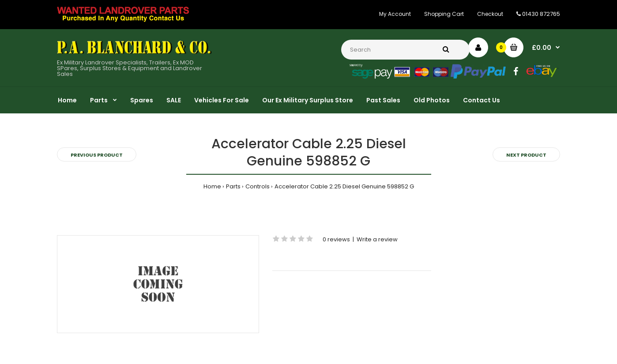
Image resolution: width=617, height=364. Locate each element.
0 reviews (336, 239)
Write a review (377, 239)
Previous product (97, 155)
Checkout (490, 14)
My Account (395, 14)
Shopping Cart (444, 14)
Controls (258, 186)
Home (212, 186)
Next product (526, 155)
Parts (233, 186)
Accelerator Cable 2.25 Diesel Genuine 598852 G (344, 186)
